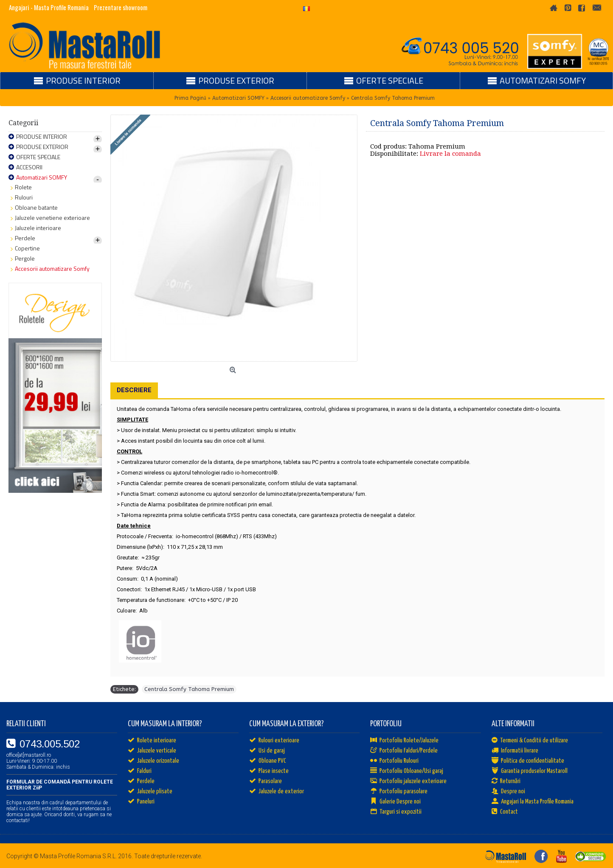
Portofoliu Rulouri (394, 761)
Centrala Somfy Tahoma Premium (189, 689)
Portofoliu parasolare (399, 792)
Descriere (134, 390)
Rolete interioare (152, 741)
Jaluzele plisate (150, 792)
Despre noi (508, 792)
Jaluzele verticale (152, 751)
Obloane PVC (268, 761)
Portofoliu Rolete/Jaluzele (404, 741)
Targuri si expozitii (396, 812)
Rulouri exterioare (274, 741)
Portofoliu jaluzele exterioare (408, 781)
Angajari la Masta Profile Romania (533, 802)
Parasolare (266, 781)
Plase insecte (269, 771)
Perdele (141, 781)
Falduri (140, 771)
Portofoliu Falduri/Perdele (404, 751)
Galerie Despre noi (395, 802)
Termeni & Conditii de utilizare (530, 741)
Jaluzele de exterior (277, 792)
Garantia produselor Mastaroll (530, 771)
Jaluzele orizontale (153, 761)
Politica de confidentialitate (528, 761)
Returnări (506, 781)
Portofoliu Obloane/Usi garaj (407, 771)
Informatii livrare (515, 751)
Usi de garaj (267, 751)
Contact (505, 812)
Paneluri (141, 802)
